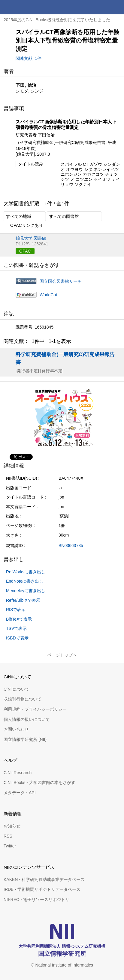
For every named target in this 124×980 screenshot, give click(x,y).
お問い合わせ (16, 729)
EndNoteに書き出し (25, 581)
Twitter (10, 846)
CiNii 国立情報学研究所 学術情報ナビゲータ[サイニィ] (26, 7)
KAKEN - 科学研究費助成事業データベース (44, 879)
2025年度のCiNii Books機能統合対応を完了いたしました (57, 20)
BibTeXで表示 (19, 619)
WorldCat (48, 295)
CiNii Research (18, 773)
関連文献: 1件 (29, 58)
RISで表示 (16, 610)
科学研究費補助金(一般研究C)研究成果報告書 (65, 358)
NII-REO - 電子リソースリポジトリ (36, 900)
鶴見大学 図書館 (31, 238)
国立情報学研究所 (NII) (25, 739)
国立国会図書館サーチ (61, 281)
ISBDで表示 (17, 638)
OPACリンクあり (23, 226)
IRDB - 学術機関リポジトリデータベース (42, 889)
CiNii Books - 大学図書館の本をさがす (39, 783)
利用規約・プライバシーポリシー (35, 709)
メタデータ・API (20, 793)
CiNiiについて (17, 689)
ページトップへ (62, 655)
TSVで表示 (16, 628)
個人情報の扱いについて (27, 719)
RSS (8, 836)
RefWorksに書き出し (26, 572)
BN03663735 (71, 546)
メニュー (117, 7)
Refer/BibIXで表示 (23, 600)
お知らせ (12, 826)
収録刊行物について (23, 699)
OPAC (25, 251)
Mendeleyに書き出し (26, 591)
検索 (102, 7)
